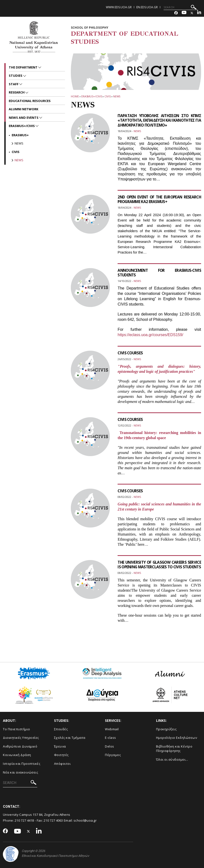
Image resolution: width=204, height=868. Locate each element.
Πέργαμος (113, 755)
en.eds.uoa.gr (147, 7)
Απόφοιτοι (62, 764)
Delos (110, 746)
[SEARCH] (181, 7)
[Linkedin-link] (199, 13)
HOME (75, 96)
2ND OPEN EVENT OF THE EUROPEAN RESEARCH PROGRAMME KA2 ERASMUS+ (159, 199)
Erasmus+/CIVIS (92, 96)
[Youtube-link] (184, 13)
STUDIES (16, 76)
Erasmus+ (20, 135)
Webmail (112, 729)
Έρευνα (60, 746)
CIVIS (108, 96)
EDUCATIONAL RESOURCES (30, 101)
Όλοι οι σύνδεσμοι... (172, 759)
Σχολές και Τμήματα (70, 738)
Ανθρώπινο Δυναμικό (20, 746)
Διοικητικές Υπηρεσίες (21, 738)
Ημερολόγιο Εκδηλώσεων (177, 738)
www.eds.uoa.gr (119, 7)
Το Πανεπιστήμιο (17, 729)
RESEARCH (17, 92)
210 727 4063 (53, 820)
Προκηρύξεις (166, 729)
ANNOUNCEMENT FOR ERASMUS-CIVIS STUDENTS (159, 273)
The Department (23, 67)
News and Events (24, 118)
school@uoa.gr (85, 820)
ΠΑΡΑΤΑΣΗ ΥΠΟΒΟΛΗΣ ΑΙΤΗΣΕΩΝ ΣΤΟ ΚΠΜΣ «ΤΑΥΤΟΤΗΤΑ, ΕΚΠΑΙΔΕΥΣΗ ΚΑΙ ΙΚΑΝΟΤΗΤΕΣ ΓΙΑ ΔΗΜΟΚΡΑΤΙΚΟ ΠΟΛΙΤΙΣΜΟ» (159, 120)
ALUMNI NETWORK (23, 109)
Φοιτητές (61, 755)
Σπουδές (61, 729)
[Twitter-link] (192, 13)
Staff (14, 84)
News (117, 96)
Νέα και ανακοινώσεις (20, 772)
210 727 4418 (24, 820)
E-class (111, 738)
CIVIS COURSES (131, 353)
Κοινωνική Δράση (17, 755)
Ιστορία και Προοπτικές (22, 764)
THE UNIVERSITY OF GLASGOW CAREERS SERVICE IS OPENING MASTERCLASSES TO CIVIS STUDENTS (159, 567)
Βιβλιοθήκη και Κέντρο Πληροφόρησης (174, 749)
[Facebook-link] (176, 13)
